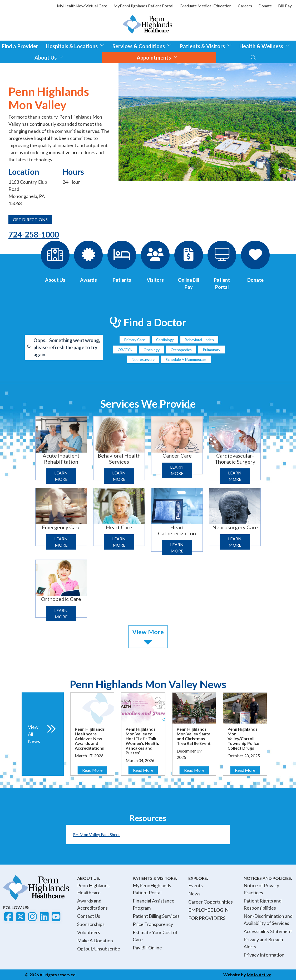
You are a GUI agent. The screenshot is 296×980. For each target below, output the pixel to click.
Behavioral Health (199, 340)
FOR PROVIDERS (207, 918)
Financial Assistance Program (154, 904)
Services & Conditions (142, 45)
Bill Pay (285, 6)
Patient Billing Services (156, 916)
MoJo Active (259, 975)
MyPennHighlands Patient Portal (143, 6)
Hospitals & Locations (75, 45)
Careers (245, 6)
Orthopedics (181, 350)
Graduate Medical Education (206, 6)
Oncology (152, 350)
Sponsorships (91, 924)
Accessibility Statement (268, 931)
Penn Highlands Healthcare (93, 889)
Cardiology (165, 340)
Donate (265, 6)
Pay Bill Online (147, 948)
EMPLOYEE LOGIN (208, 910)
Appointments (157, 57)
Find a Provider (20, 46)
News (194, 894)
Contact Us (89, 916)
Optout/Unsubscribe (99, 949)
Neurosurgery (143, 359)
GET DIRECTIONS (30, 219)
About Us (49, 57)
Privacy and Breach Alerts (263, 943)
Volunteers (89, 932)
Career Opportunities (211, 902)
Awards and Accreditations (92, 904)
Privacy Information (264, 955)
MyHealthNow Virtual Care (82, 6)
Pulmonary (211, 350)
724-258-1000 (34, 234)
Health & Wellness (265, 45)
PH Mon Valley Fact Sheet (96, 834)
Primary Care (135, 340)
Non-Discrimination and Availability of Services (268, 920)
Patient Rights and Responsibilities (263, 904)
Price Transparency (153, 924)
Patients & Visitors (206, 45)
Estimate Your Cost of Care (155, 936)
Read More (94, 770)
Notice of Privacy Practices (261, 889)
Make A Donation (95, 940)
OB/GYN (125, 350)
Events (196, 885)
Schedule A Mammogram (186, 359)
